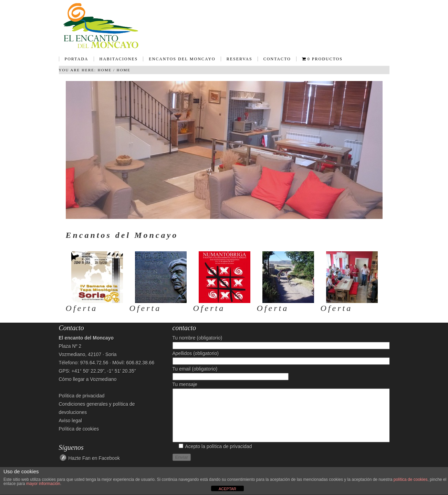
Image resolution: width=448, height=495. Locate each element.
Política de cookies (79, 429)
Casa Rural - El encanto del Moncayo (224, 26)
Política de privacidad (82, 396)
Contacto (277, 59)
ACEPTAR (227, 489)
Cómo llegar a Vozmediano (88, 379)
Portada (77, 59)
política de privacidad (229, 457)
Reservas (239, 59)
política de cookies (411, 479)
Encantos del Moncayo (179, 61)
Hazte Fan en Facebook (94, 458)
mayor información (43, 484)
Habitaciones (116, 61)
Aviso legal (70, 421)
